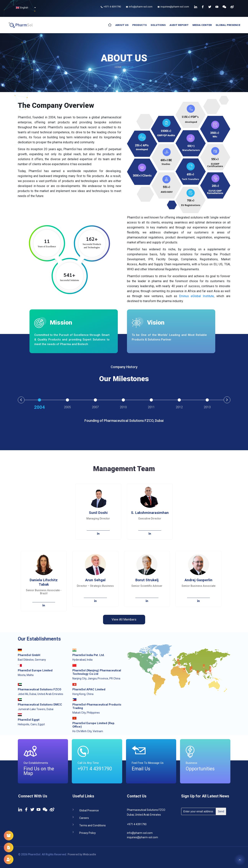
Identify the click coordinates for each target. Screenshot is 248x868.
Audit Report (179, 25)
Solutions (158, 25)
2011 (151, 407)
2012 (179, 407)
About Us (122, 25)
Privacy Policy (88, 833)
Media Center (202, 25)
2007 (95, 407)
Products (140, 25)
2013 (207, 407)
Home (118, 67)
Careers (84, 818)
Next (227, 400)
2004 (39, 407)
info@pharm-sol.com (140, 833)
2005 (67, 407)
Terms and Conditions (92, 825)
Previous (21, 400)
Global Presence (228, 25)
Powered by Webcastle (82, 854)
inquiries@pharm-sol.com (142, 837)
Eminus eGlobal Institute (196, 296)
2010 (123, 407)
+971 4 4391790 (137, 824)
